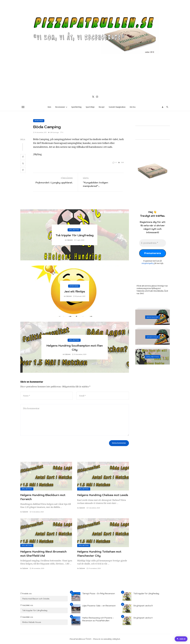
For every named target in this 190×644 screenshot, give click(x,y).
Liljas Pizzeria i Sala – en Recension (99, 606)
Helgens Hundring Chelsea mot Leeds (103, 495)
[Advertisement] (95, 73)
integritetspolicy (148, 264)
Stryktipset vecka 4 (143, 618)
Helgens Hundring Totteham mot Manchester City (99, 554)
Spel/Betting (76, 107)
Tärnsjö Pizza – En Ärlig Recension (99, 593)
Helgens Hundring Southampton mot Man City (75, 348)
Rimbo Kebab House (32, 622)
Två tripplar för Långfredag (75, 235)
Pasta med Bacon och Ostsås (36, 599)
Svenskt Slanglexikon (117, 107)
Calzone (70, 240)
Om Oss (133, 107)
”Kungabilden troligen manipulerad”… (96, 184)
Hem (49, 107)
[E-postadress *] (153, 243)
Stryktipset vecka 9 (143, 606)
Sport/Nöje (90, 107)
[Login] (163, 107)
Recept (102, 107)
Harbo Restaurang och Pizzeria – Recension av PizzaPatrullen (98, 619)
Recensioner (60, 107)
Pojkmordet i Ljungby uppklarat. (54, 183)
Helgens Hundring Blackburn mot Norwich (43, 497)
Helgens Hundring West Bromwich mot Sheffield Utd (43, 554)
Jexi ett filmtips (75, 291)
